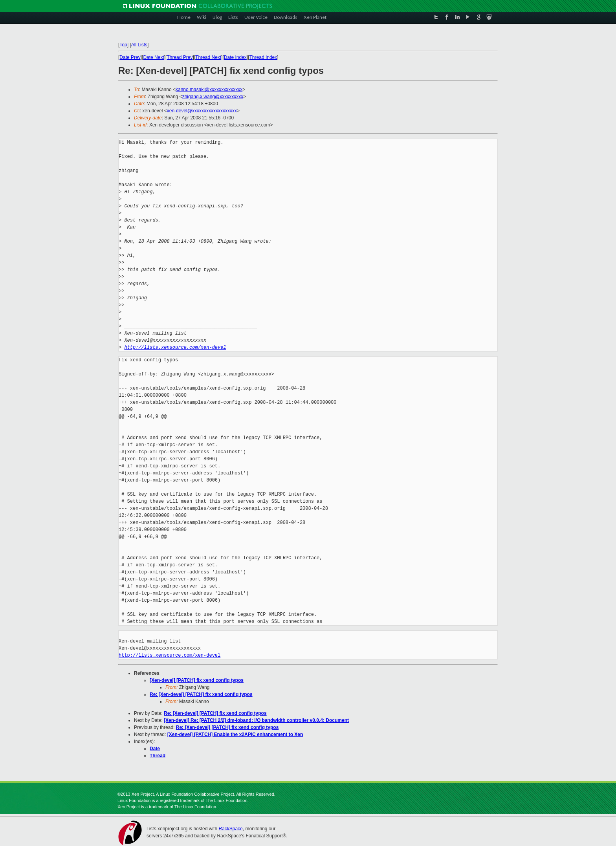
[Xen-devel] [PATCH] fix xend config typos (197, 680)
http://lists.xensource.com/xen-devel (175, 347)
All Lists (139, 45)
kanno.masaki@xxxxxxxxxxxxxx (209, 90)
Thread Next (208, 57)
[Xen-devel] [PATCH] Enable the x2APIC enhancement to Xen (235, 734)
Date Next (153, 57)
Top (123, 45)
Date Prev (130, 57)
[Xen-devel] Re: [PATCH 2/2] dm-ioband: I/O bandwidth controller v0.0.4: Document (256, 720)
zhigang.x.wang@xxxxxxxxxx (213, 97)
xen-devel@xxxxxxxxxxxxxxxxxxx (202, 111)
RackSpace (230, 829)
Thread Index (263, 57)
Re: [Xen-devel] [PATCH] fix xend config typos (201, 694)
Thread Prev (180, 57)
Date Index (235, 57)
